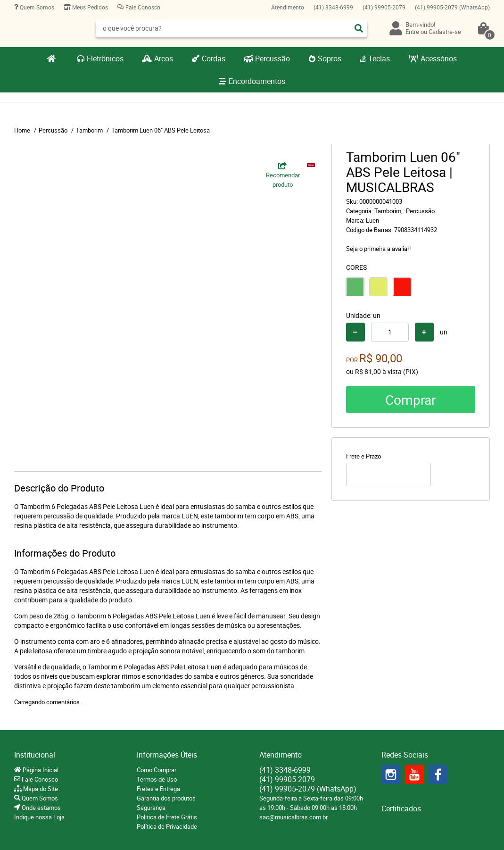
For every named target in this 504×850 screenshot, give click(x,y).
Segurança (151, 808)
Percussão (273, 58)
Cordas (214, 58)
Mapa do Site (40, 789)
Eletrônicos (105, 58)
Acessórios (439, 58)
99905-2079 (384, 7)
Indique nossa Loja (39, 817)
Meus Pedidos (89, 7)
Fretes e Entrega (158, 789)
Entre (412, 32)
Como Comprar (157, 770)
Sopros (330, 58)
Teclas (379, 58)
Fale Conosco (142, 7)
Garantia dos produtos (166, 798)
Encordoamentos (257, 81)
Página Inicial (40, 770)
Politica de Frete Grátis (167, 817)
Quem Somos (36, 7)
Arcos (164, 58)
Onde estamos (41, 808)
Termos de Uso (157, 779)
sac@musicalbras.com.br (293, 817)
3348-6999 (333, 7)
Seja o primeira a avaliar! (378, 249)
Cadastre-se (445, 32)
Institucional (35, 755)
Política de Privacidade (167, 826)
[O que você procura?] (359, 28)
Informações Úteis (167, 755)
